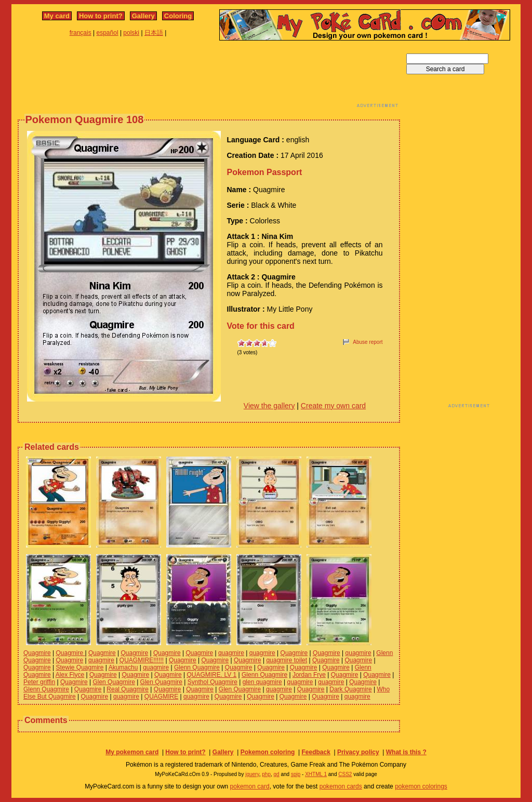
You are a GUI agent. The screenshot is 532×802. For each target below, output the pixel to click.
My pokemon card (132, 752)
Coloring (178, 16)
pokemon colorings (421, 786)
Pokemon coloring (268, 752)
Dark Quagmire (350, 689)
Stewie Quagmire (79, 667)
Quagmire (37, 653)
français (81, 33)
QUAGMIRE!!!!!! (142, 660)
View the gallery (269, 406)
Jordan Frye (309, 675)
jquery (252, 774)
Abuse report (368, 342)
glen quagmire (262, 682)
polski (131, 33)
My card (57, 16)
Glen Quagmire (114, 682)
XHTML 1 (316, 774)
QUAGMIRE (161, 697)
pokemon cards (341, 786)
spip (296, 774)
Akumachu (123, 667)
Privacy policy (358, 752)
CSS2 (345, 774)
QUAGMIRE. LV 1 (211, 675)
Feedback (316, 752)
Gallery (143, 16)
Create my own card (333, 406)
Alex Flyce (70, 675)
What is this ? (406, 752)
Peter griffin (39, 682)
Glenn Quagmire (197, 667)
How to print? (101, 16)
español (108, 33)
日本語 (154, 33)
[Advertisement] (209, 77)
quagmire (231, 653)
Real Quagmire (128, 689)
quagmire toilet (287, 660)
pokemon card (250, 786)
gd (277, 774)
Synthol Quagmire (212, 682)
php (266, 774)
